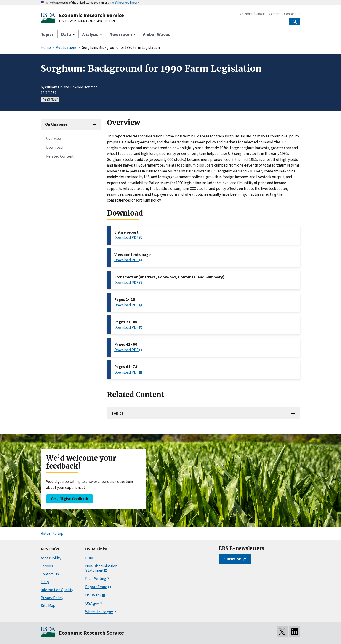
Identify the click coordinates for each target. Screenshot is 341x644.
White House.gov (99, 612)
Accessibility (51, 558)
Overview (54, 138)
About (261, 14)
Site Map (48, 606)
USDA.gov (93, 595)
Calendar (246, 14)
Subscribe (232, 559)
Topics (47, 34)
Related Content (60, 156)
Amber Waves (156, 34)
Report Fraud (96, 587)
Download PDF (126, 237)
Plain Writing (96, 579)
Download (55, 147)
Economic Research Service (91, 15)
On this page (56, 124)
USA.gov (92, 603)
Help (45, 582)
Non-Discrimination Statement (101, 568)
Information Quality (57, 590)
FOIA (89, 558)
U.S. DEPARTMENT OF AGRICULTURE (87, 21)
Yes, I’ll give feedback (69, 499)
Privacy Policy (52, 598)
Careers (275, 14)
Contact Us (292, 14)
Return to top (52, 533)
